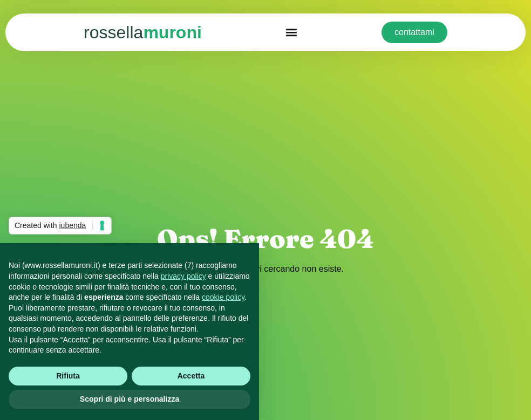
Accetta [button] (191, 376)
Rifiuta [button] (68, 376)
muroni (143, 32)
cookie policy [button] (223, 297)
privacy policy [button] (183, 276)
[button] (292, 33)
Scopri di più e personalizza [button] (130, 399)
